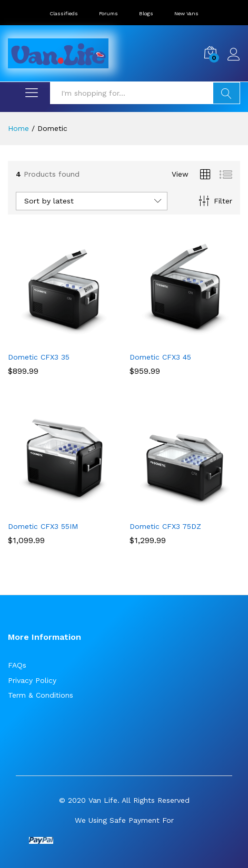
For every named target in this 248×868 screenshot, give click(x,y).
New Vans (186, 13)
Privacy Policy (32, 680)
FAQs (17, 665)
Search (226, 93)
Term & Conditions (41, 695)
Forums (108, 13)
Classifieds (64, 13)
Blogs (146, 13)
